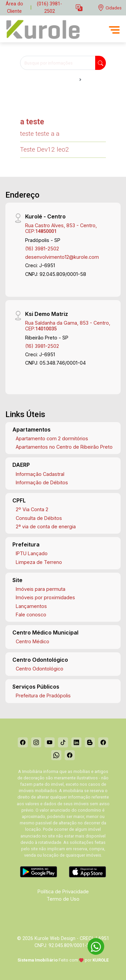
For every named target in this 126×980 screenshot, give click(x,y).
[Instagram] (36, 742)
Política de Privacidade (63, 891)
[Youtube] (50, 742)
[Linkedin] (76, 742)
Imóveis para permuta (41, 589)
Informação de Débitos (42, 482)
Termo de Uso (63, 899)
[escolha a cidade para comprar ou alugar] (110, 8)
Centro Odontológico (40, 669)
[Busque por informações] (58, 63)
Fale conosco (31, 615)
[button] (79, 8)
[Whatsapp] (56, 755)
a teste (32, 122)
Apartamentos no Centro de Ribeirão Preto (64, 447)
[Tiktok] (63, 742)
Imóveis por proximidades (45, 597)
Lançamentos (31, 606)
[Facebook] (23, 742)
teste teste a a (40, 134)
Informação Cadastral (40, 474)
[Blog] (90, 742)
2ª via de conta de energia (46, 526)
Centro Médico (33, 641)
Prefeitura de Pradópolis (43, 696)
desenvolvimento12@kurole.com (62, 257)
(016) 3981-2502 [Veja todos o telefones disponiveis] (49, 8)
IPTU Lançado (32, 553)
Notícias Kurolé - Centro (48, 79)
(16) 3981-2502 (42, 249)
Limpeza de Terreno (39, 562)
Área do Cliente (14, 8)
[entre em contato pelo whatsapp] (92, 945)
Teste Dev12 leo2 (45, 149)
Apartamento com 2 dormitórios (52, 438)
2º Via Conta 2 (32, 509)
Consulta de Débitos (39, 518)
